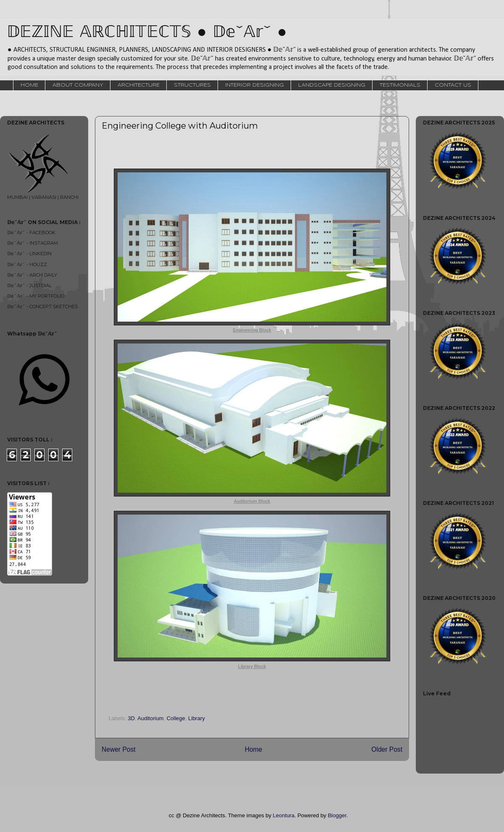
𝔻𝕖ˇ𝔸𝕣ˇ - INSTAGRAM (33, 243)
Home (254, 749)
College (176, 718)
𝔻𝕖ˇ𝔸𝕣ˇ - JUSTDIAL (29, 285)
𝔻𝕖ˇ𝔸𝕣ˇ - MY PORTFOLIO (36, 296)
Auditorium (150, 718)
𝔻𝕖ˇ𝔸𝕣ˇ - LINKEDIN (29, 254)
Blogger (337, 815)
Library (197, 718)
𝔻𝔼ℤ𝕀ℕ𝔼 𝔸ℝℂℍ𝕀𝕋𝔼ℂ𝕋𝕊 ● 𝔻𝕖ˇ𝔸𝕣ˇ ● (147, 33)
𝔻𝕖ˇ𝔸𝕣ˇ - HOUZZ (27, 264)
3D (131, 718)
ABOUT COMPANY (78, 85)
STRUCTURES (192, 85)
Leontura (284, 815)
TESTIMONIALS (400, 85)
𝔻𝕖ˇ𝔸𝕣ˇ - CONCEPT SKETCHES (42, 306)
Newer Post (119, 749)
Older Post (387, 749)
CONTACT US (453, 85)
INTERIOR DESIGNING (255, 85)
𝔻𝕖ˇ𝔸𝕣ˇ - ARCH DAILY (32, 275)
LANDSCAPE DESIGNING (332, 85)
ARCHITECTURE (139, 85)
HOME (29, 85)
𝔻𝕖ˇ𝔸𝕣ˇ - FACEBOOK (31, 232)
